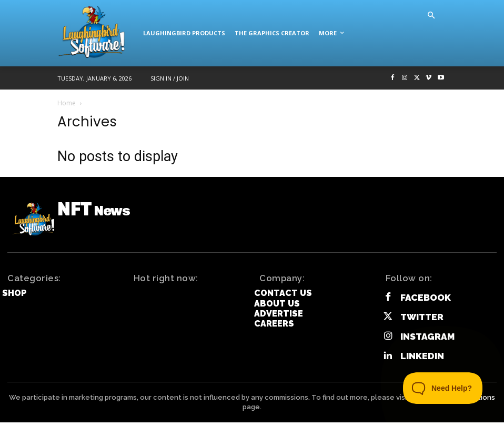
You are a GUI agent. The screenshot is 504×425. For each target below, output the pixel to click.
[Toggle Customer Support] (443, 388)
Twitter (421, 322)
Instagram (426, 340)
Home (67, 103)
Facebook (424, 303)
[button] (431, 16)
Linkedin (420, 359)
